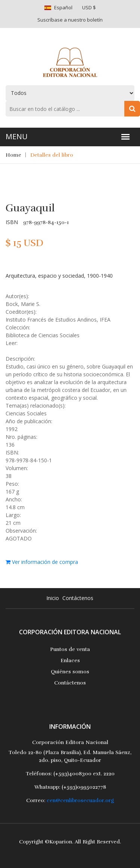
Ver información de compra (42, 562)
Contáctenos (78, 598)
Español (63, 7)
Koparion (61, 842)
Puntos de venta (70, 649)
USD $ (89, 7)
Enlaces (70, 660)
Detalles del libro (52, 155)
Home (13, 155)
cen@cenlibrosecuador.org (80, 800)
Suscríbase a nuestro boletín (70, 20)
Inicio (53, 598)
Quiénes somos (70, 672)
